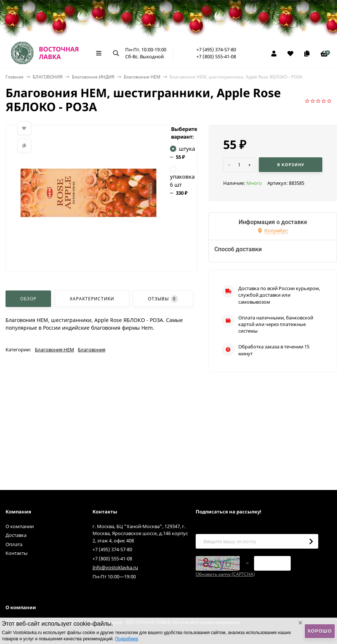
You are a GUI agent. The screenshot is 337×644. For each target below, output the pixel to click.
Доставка (16, 535)
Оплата (14, 544)
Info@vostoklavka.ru (115, 567)
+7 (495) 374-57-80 (216, 50)
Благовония (92, 350)
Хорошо (320, 631)
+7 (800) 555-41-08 (216, 56)
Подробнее (126, 639)
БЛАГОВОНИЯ (48, 77)
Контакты (17, 553)
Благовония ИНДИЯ (93, 77)
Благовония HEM (142, 77)
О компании (20, 526)
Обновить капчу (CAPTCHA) (225, 574)
